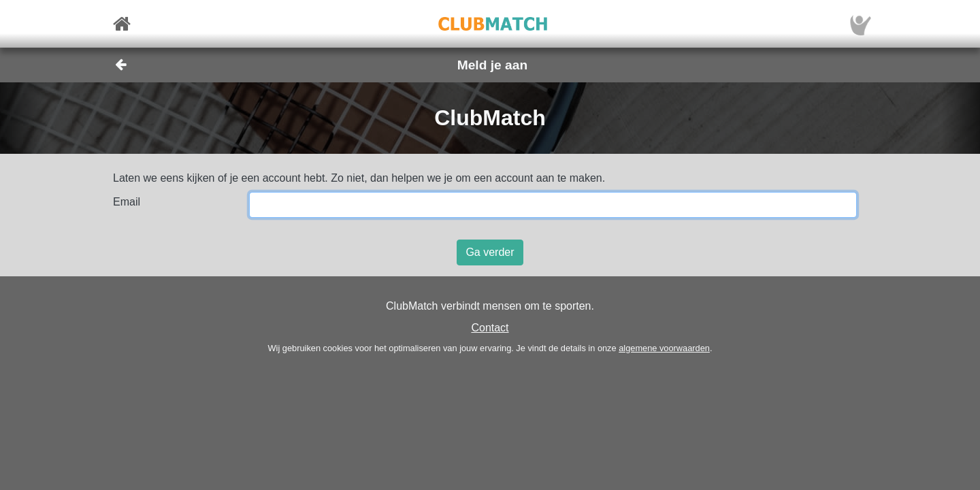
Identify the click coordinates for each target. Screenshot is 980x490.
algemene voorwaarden (664, 348)
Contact (490, 328)
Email (127, 202)
